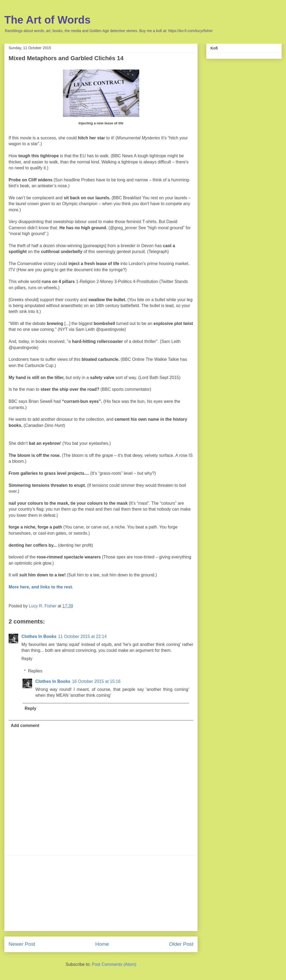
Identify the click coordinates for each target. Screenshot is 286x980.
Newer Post (22, 944)
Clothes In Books (39, 636)
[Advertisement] (101, 893)
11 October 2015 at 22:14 (82, 636)
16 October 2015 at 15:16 (96, 681)
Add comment (25, 726)
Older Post (181, 944)
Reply (27, 659)
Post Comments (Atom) (114, 964)
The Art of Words (47, 20)
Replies (35, 671)
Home (102, 944)
